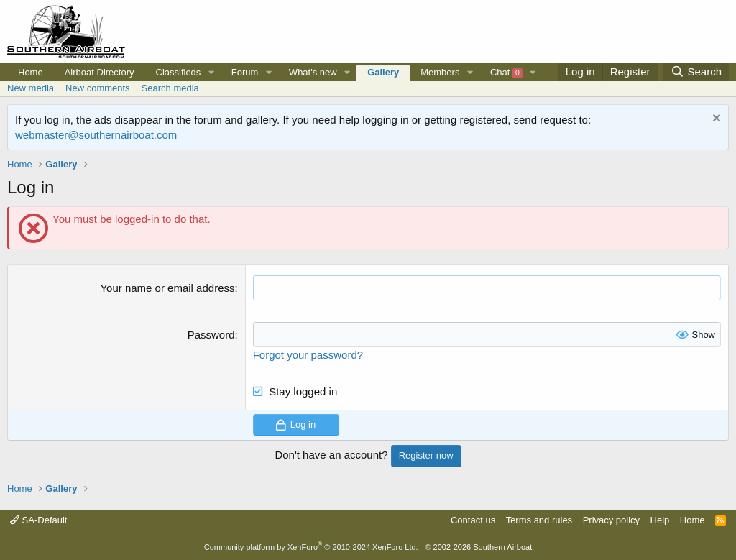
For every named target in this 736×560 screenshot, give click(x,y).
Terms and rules (539, 520)
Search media (170, 88)
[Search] (696, 72)
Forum (245, 72)
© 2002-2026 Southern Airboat (478, 547)
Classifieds (179, 72)
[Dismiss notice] (715, 120)
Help (660, 520)
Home (31, 72)
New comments (98, 88)
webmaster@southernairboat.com (96, 135)
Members (440, 72)
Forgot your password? (308, 355)
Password (211, 335)
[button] (211, 73)
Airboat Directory (100, 72)
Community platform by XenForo (311, 547)
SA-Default (38, 520)
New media (31, 88)
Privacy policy (611, 520)
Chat (506, 73)
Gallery (383, 72)
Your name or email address (167, 288)
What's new (313, 72)
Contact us (473, 520)
